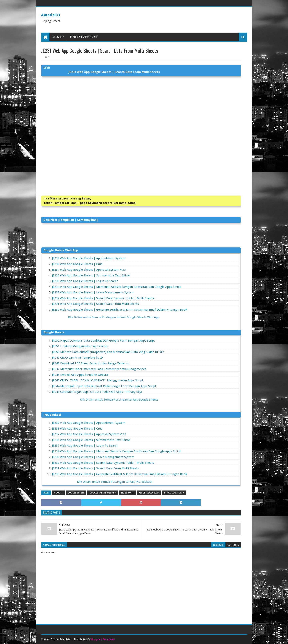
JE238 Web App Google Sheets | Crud (77, 264)
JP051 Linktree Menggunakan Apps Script (80, 346)
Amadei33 (50, 15)
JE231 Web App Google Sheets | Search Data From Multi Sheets (95, 304)
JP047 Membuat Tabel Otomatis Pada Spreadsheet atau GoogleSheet (99, 369)
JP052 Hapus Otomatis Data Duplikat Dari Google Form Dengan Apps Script (103, 341)
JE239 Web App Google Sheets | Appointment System (89, 258)
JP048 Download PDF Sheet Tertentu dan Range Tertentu (90, 363)
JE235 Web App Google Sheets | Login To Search (85, 281)
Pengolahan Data (174, 493)
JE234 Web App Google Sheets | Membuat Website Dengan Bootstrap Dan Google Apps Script (116, 287)
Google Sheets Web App (102, 493)
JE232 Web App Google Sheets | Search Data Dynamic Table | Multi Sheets (103, 298)
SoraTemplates (63, 639)
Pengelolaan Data (149, 493)
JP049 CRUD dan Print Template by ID (77, 358)
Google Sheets (76, 493)
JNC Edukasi (127, 493)
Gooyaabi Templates (103, 639)
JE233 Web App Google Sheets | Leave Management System (93, 292)
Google (57, 37)
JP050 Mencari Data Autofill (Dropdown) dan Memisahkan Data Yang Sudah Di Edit (108, 352)
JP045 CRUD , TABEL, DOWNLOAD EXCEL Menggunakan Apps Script (98, 380)
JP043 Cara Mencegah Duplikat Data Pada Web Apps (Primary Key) (97, 392)
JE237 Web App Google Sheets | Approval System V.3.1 (89, 270)
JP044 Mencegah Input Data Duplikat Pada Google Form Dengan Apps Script (104, 386)
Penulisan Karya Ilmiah (84, 37)
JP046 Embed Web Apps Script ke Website (80, 375)
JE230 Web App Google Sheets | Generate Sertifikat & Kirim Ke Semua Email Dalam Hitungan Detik (120, 310)
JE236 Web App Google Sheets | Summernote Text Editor (91, 275)
